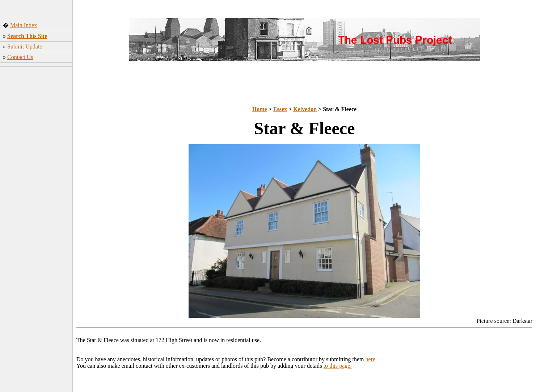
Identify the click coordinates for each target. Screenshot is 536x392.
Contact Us (20, 57)
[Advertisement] (36, 183)
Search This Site (27, 36)
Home (260, 109)
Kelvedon (305, 109)
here (371, 359)
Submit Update (25, 47)
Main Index (24, 25)
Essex (280, 109)
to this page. (338, 366)
